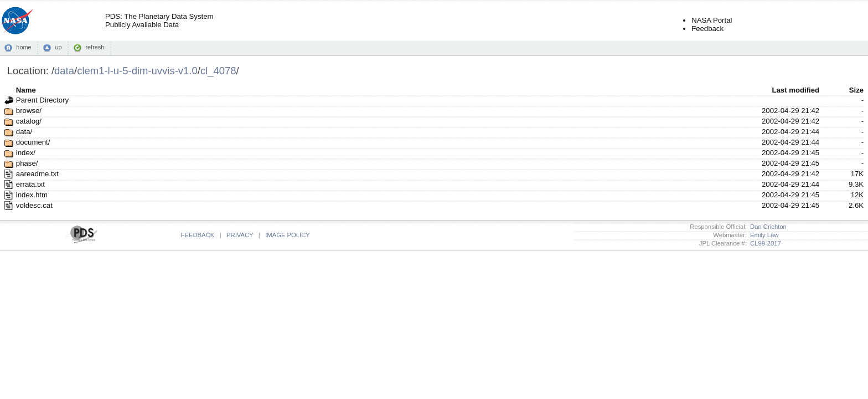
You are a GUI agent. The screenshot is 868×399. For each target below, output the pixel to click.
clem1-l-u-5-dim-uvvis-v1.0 (137, 71)
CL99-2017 (764, 243)
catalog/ (29, 121)
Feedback (707, 29)
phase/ (27, 163)
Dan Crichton (767, 227)
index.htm (32, 195)
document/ (33, 142)
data (64, 71)
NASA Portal (712, 20)
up (58, 47)
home (24, 47)
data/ (24, 132)
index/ (26, 153)
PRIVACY (240, 235)
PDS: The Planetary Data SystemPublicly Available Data (159, 21)
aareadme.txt (37, 174)
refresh (95, 47)
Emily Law (763, 235)
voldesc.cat (34, 205)
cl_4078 (218, 71)
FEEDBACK (198, 235)
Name (26, 90)
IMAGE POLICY (288, 235)
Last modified (795, 90)
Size (856, 90)
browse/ (29, 111)
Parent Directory (42, 100)
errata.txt (30, 184)
